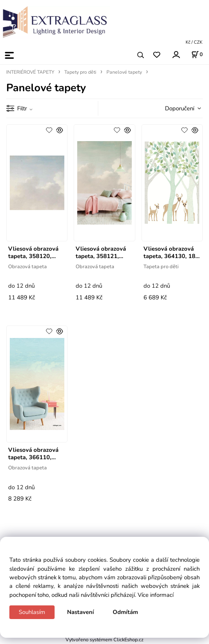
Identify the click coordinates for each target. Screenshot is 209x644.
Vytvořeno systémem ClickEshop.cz (104, 640)
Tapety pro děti (80, 72)
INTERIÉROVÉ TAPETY (30, 72)
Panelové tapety (124, 72)
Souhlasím (32, 612)
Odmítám (125, 612)
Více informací (156, 595)
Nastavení (81, 612)
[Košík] (197, 55)
